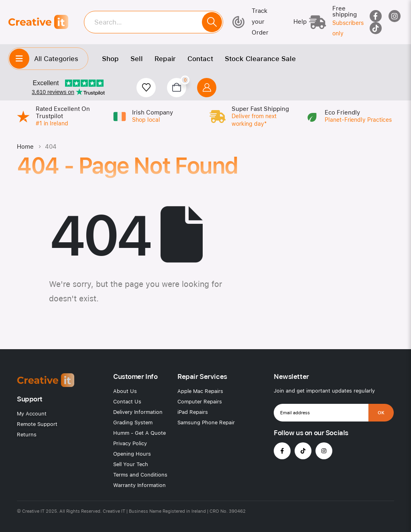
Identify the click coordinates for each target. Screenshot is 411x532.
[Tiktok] (376, 28)
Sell (137, 59)
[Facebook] (376, 16)
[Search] (212, 22)
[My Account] (207, 88)
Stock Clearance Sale (260, 59)
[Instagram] (395, 16)
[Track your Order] (255, 22)
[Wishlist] (146, 88)
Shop (110, 59)
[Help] (294, 22)
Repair (165, 59)
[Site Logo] (38, 22)
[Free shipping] (333, 22)
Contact (200, 59)
